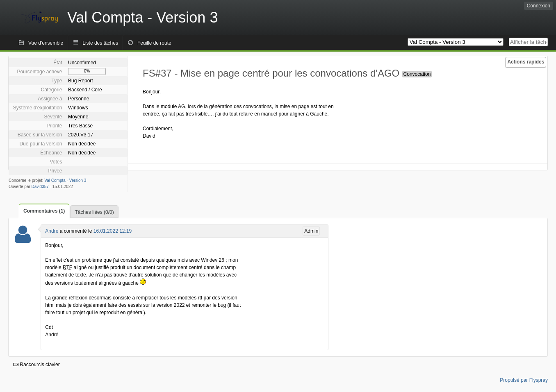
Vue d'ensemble (46, 43)
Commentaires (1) (44, 211)
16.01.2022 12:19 (113, 231)
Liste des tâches (100, 43)
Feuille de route (154, 43)
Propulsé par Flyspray (524, 380)
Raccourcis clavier (36, 365)
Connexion (539, 6)
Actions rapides (526, 62)
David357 (40, 187)
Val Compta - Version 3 (65, 180)
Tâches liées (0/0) (94, 212)
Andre (52, 231)
